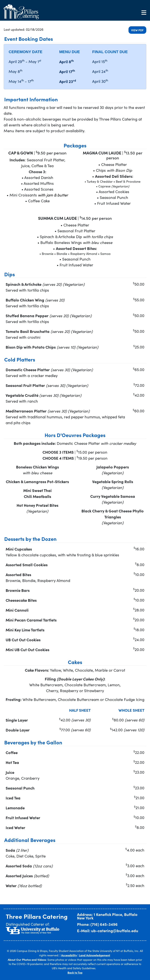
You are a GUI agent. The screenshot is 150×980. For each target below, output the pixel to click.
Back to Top (75, 972)
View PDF (137, 30)
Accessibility (69, 955)
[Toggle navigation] (144, 12)
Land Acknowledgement (95, 955)
